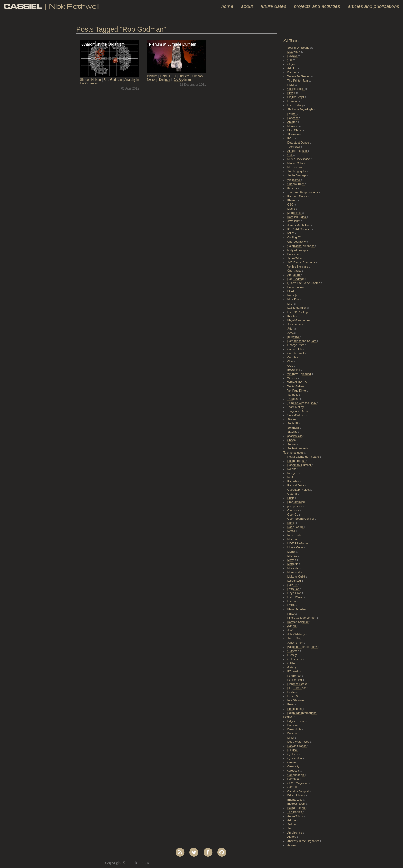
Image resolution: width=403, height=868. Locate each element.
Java (291, 333)
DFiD (291, 738)
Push (291, 498)
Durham (165, 79)
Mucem (292, 539)
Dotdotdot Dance (299, 143)
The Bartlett (295, 812)
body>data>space (299, 250)
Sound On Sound (299, 48)
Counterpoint (296, 353)
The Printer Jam (298, 81)
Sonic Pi (293, 423)
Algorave (294, 134)
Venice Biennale (298, 267)
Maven (292, 560)
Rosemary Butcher (300, 465)
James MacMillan (299, 225)
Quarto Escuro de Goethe (304, 283)
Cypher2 (293, 754)
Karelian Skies (297, 217)
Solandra (294, 428)
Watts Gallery (296, 386)
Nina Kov (294, 299)
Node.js (293, 295)
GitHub (292, 663)
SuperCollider (296, 415)
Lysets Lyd (295, 581)
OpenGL (293, 515)
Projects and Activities (317, 6)
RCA (291, 477)
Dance (292, 72)
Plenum (152, 76)
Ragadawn (295, 481)
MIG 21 (292, 556)
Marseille (294, 568)
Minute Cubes (297, 163)
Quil (290, 155)
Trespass (294, 399)
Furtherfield (295, 680)
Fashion (293, 692)
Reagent (293, 473)
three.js (292, 188)
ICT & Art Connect (299, 229)
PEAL (291, 291)
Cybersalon (295, 758)
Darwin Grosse (297, 746)
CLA (290, 361)
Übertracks (295, 271)
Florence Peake (298, 684)
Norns (292, 523)
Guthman (294, 651)
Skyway (293, 432)
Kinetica (293, 316)
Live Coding (295, 105)
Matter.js (293, 564)
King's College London (302, 618)
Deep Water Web (299, 742)
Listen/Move (296, 597)
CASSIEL (294, 787)
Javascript (294, 221)
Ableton (293, 122)
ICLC (291, 233)
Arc (290, 828)
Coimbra (293, 357)
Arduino (293, 824)
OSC (172, 76)
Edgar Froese (296, 721)
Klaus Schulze (297, 609)
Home (227, 6)
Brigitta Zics (295, 800)
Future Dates (274, 6)
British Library (297, 795)
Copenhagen (296, 775)
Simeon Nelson (91, 80)
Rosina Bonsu (297, 461)
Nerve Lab (294, 535)
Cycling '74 (295, 237)
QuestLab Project (299, 490)
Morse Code (296, 547)
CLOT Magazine (298, 783)
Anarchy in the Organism (304, 841)
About (247, 6)
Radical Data (296, 485)
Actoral (292, 845)
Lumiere (184, 76)
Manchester (295, 572)
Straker (292, 419)
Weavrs (293, 378)
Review (292, 56)
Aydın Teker (295, 258)
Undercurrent (296, 184)
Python (292, 114)
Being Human (296, 808)
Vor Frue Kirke (297, 391)
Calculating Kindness (301, 246)
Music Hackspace (299, 159)
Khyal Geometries (299, 320)
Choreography (297, 242)
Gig (290, 60)
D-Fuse (292, 750)
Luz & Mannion (297, 308)
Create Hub (295, 349)
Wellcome (294, 180)
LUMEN (293, 585)
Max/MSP (294, 52)
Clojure (292, 64)
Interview (294, 337)
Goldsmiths (295, 659)
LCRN (292, 605)
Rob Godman (113, 80)
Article (292, 68)
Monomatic (295, 213)
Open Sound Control (301, 519)
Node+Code (296, 527)
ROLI (291, 138)
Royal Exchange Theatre (304, 457)
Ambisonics (295, 832)
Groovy (292, 655)
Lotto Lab (294, 589)
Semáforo (294, 275)
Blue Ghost (295, 130)
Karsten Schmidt (298, 622)
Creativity (294, 766)
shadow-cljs (295, 436)
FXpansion (295, 671)
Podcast (293, 118)
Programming (296, 502)
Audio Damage (297, 175)
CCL (291, 366)
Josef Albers (296, 324)
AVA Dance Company (301, 262)
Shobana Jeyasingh (300, 109)
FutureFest (295, 676)
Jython (292, 626)
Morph (292, 552)
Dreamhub (295, 729)
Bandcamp (295, 254)
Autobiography (297, 171)
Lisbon (292, 601)
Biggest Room (297, 804)
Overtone (294, 510)
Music (292, 209)
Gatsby (292, 667)
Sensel (292, 444)
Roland (292, 469)
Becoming (294, 370)
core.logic (294, 770)
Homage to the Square (302, 341)
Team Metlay (296, 407)
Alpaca (292, 837)
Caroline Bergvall (299, 791)
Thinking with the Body (302, 403)
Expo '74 (293, 696)
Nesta (292, 531)
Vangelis (293, 395)
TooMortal (294, 147)
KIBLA (292, 614)
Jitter (291, 329)
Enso (291, 704)
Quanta (292, 494)
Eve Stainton (296, 700)
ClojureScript (296, 97)
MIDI (291, 304)
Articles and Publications (373, 6)
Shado (292, 440)
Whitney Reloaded (300, 374)
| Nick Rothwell (51, 6)
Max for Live (296, 167)
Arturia (292, 820)
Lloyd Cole (295, 593)
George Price (296, 345)
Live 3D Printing (298, 312)
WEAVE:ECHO (297, 382)
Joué (291, 630)
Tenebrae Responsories (303, 192)
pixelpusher (295, 506)
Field (163, 76)
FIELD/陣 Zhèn (297, 688)
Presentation (296, 287)
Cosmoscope (296, 89)
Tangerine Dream (299, 411)
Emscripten (295, 709)
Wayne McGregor (299, 76)
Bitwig (292, 93)
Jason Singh (296, 638)
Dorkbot (293, 733)
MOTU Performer (299, 543)
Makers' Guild (297, 577)
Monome (293, 126)
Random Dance (298, 196)
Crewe (292, 762)
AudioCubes (296, 816)
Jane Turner (295, 643)
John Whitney (296, 634)
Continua (294, 779)
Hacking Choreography (303, 647)
